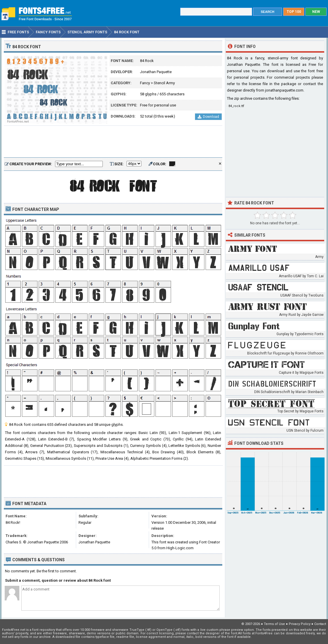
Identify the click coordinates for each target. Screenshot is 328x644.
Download (208, 117)
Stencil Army (164, 83)
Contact (320, 624)
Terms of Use (274, 624)
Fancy (145, 83)
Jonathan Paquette (156, 72)
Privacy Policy (300, 624)
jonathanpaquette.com (284, 90)
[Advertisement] (113, 142)
